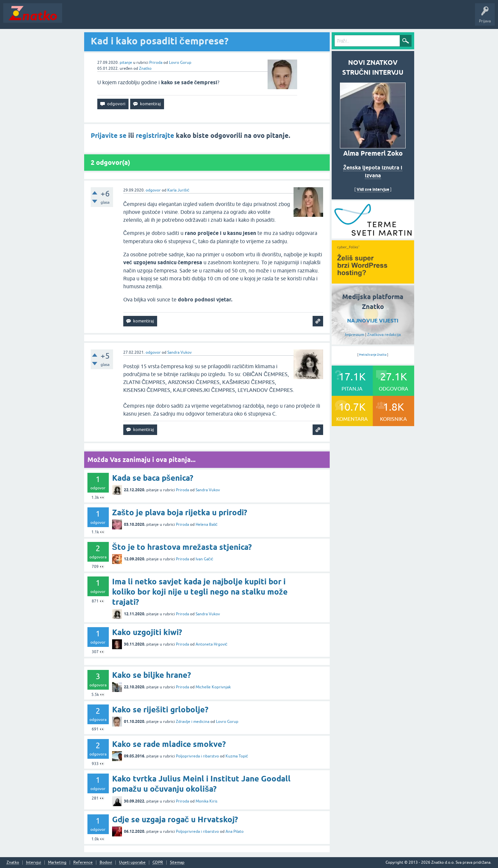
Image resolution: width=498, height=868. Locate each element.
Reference (83, 863)
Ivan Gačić (204, 559)
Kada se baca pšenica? (153, 478)
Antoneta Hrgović (212, 644)
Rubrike (129, 18)
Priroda (156, 63)
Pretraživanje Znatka (373, 355)
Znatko (145, 68)
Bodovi (106, 863)
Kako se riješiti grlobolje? (160, 710)
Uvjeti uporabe (132, 863)
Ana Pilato (235, 831)
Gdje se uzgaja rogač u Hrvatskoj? (175, 819)
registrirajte (155, 136)
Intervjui (34, 863)
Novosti (73, 18)
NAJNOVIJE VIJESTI (373, 321)
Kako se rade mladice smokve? (169, 744)
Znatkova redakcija (384, 335)
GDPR (158, 863)
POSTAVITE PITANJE (162, 18)
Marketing (57, 863)
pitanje (126, 63)
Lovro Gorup (180, 63)
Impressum (355, 335)
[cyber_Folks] (373, 236)
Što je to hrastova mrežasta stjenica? (182, 547)
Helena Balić (207, 524)
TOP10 (211, 18)
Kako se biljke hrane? (152, 675)
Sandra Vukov (179, 352)
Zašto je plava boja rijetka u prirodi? (180, 512)
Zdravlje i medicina (193, 722)
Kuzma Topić (237, 756)
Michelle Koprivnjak (213, 687)
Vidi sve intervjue (373, 189)
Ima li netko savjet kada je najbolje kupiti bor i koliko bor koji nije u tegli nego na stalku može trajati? (200, 592)
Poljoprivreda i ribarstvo (197, 756)
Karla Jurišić (178, 190)
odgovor (153, 190)
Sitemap (177, 863)
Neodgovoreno (101, 18)
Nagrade (232, 18)
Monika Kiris (206, 801)
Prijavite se (109, 136)
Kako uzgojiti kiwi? (147, 632)
